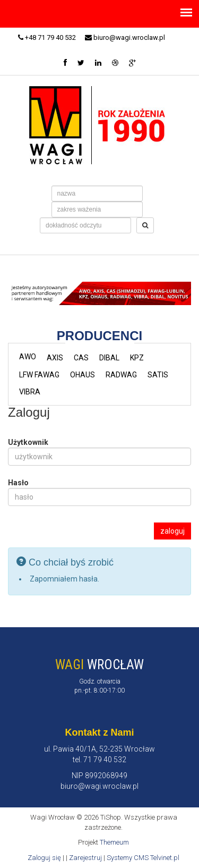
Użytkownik (28, 442)
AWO (28, 357)
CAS (81, 358)
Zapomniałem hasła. (64, 579)
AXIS (55, 358)
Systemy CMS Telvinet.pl (143, 858)
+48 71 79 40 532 (47, 37)
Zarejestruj (85, 858)
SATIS (158, 375)
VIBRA (30, 392)
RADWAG (121, 375)
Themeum (114, 842)
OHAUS (83, 375)
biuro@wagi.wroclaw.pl (125, 37)
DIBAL (109, 358)
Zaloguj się (44, 858)
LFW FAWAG (39, 375)
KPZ (137, 358)
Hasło (18, 483)
